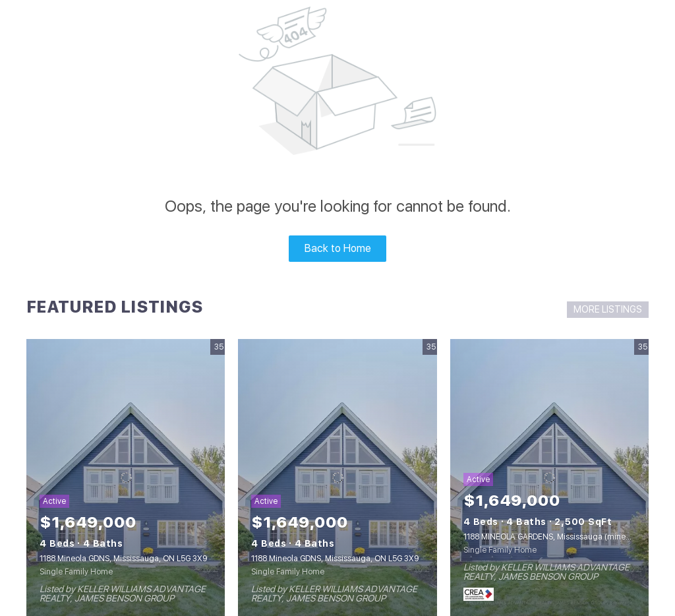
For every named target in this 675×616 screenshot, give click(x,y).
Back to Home (338, 248)
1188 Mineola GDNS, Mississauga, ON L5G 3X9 (123, 559)
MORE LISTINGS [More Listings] (608, 309)
